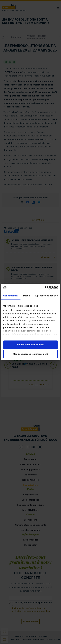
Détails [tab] (27, 296)
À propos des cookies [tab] (46, 296)
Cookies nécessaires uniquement (31, 354)
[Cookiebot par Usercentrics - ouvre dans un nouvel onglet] (45, 288)
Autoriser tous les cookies (31, 344)
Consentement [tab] (11, 296)
